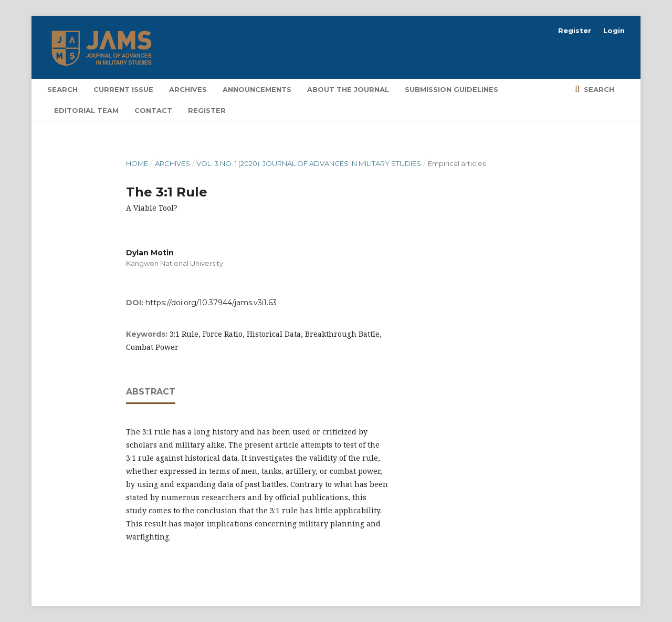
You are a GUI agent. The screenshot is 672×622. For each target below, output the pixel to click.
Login (614, 30)
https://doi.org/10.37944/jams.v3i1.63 (211, 303)
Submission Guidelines (451, 89)
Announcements (257, 89)
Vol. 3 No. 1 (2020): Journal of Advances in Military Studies (309, 163)
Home (137, 163)
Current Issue (123, 89)
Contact (153, 110)
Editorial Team (86, 110)
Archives (188, 89)
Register (207, 110)
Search (62, 89)
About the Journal (348, 89)
